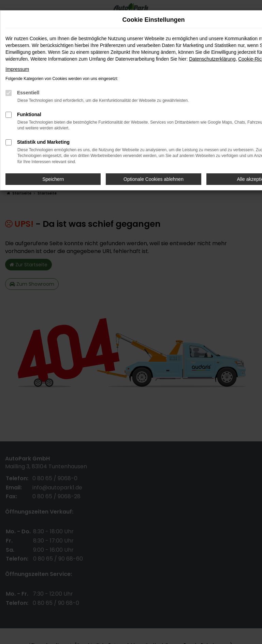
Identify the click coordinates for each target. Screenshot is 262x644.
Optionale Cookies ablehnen (154, 179)
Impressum (17, 69)
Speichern (53, 179)
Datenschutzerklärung (212, 59)
